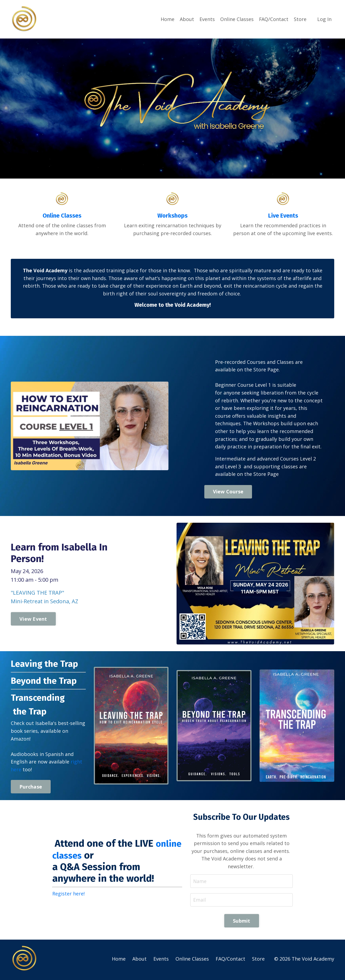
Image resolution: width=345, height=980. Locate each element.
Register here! (68, 895)
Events (207, 19)
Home (167, 19)
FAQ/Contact (274, 19)
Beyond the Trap (47, 682)
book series (24, 732)
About (187, 19)
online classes (105, 857)
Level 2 (308, 460)
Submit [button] (242, 923)
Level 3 (233, 468)
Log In (324, 19)
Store (300, 19)
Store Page (266, 370)
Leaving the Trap (48, 665)
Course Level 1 (254, 386)
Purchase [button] (31, 788)
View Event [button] (33, 620)
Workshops (173, 215)
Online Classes (237, 19)
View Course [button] (228, 493)
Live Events (283, 215)
